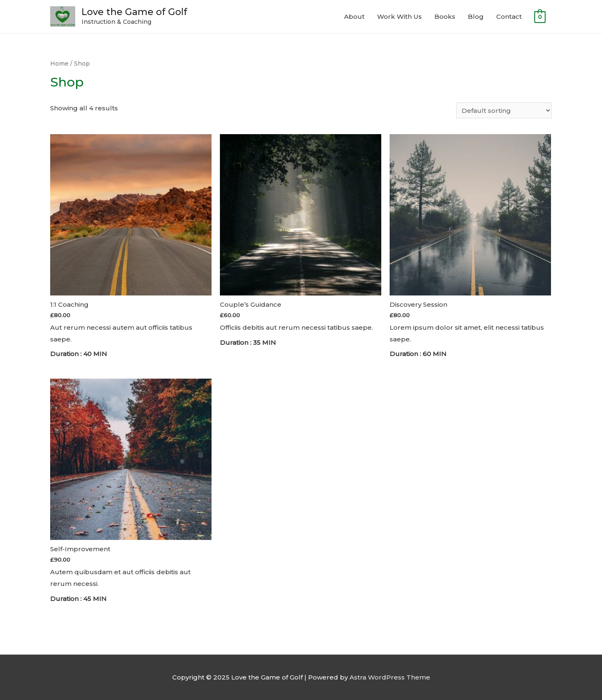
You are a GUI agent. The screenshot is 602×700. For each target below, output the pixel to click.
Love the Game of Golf (134, 12)
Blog (476, 17)
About (354, 17)
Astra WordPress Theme (390, 677)
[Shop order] (504, 110)
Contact (509, 17)
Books (445, 17)
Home (59, 64)
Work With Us (399, 17)
